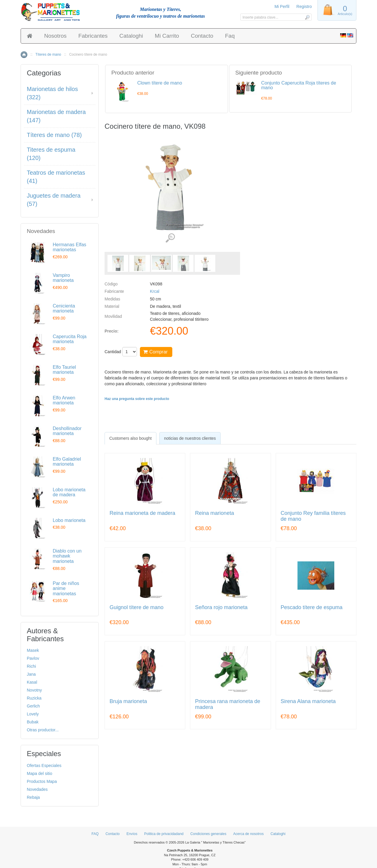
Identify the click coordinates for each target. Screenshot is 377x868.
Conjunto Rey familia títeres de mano (313, 516)
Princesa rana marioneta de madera (228, 704)
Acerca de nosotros (248, 834)
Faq (230, 36)
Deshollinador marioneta (67, 431)
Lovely (33, 714)
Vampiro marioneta (63, 278)
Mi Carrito (167, 36)
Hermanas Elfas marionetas (70, 247)
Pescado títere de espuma (312, 607)
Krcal (155, 291)
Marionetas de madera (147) (56, 116)
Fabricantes (93, 36)
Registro (304, 6)
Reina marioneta (214, 513)
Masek (33, 650)
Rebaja (33, 797)
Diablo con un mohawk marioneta (67, 556)
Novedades (37, 789)
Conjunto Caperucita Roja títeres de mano (299, 85)
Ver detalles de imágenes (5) (170, 238)
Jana (31, 674)
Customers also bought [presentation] (130, 438)
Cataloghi (131, 36)
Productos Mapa (42, 781)
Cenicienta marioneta (64, 309)
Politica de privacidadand (164, 834)
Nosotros (55, 36)
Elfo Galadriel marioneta (67, 462)
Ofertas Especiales (44, 766)
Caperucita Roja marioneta (70, 339)
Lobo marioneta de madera (69, 492)
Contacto (202, 36)
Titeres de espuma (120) (51, 154)
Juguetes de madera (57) (54, 200)
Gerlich (33, 706)
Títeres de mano (48, 54)
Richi (31, 666)
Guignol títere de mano (137, 607)
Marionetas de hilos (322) (52, 93)
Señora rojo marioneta (221, 607)
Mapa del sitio (39, 773)
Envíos (132, 834)
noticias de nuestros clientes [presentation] (190, 438)
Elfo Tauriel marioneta (64, 370)
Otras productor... (43, 730)
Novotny (34, 690)
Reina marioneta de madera (142, 513)
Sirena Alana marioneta (308, 701)
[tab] (130, 438)
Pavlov (33, 658)
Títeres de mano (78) (54, 135)
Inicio (24, 55)
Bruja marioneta (128, 701)
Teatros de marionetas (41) (56, 177)
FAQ (95, 834)
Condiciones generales (208, 834)
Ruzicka (34, 698)
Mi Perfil (282, 6)
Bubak (33, 722)
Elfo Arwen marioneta (64, 400)
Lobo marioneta (69, 520)
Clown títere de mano (160, 83)
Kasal (32, 682)
